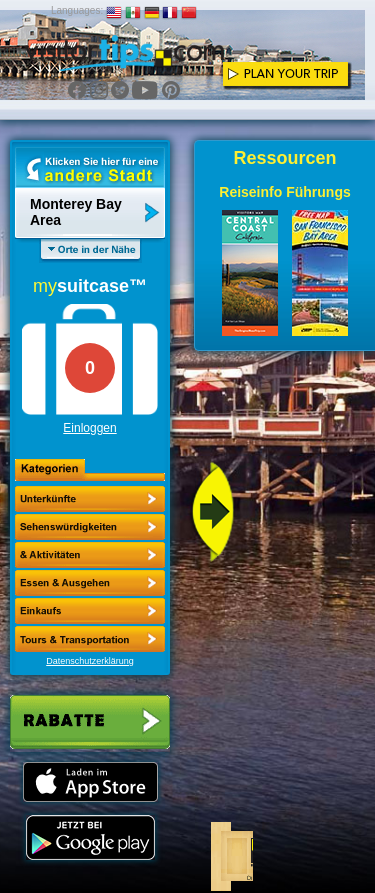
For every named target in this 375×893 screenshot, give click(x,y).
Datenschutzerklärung (90, 661)
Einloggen (89, 428)
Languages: (77, 10)
